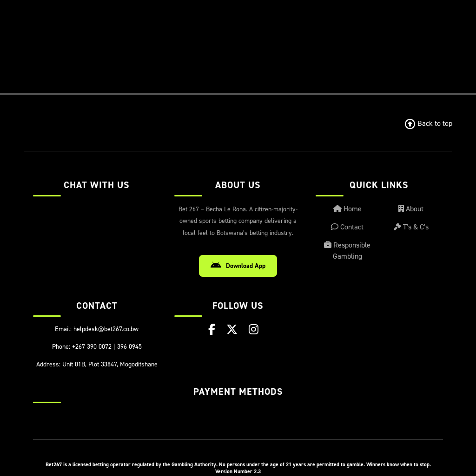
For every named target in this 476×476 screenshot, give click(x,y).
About (411, 209)
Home (347, 209)
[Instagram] (254, 329)
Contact (347, 227)
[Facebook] (212, 329)
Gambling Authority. (195, 464)
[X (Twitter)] (232, 329)
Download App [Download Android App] (238, 266)
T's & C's (411, 227)
